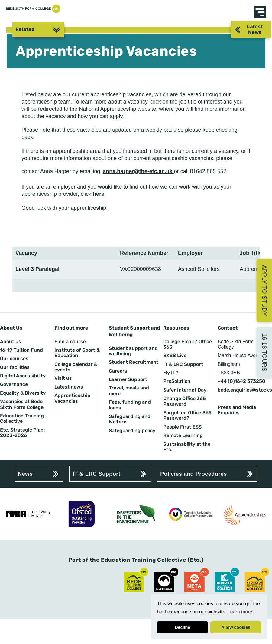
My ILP (171, 373)
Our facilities (15, 367)
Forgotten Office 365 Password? (187, 416)
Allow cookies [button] (236, 627)
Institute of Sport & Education (77, 353)
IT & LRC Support (183, 364)
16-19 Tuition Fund (21, 350)
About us (11, 342)
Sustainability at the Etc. (187, 447)
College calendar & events (76, 367)
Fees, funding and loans (130, 405)
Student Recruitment (134, 362)
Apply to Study (264, 290)
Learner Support (128, 379)
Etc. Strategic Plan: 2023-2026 (22, 433)
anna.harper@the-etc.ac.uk (138, 171)
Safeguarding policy (132, 431)
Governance (14, 384)
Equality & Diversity (23, 393)
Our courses (14, 359)
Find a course (70, 342)
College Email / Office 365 (188, 344)
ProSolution (177, 381)
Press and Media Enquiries (237, 410)
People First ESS (182, 427)
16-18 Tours (264, 352)
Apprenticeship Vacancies (72, 398)
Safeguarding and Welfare (130, 419)
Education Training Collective (22, 419)
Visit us (63, 378)
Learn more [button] (240, 612)
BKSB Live (175, 356)
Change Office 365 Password (185, 401)
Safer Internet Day (185, 390)
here (99, 194)
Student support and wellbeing (133, 351)
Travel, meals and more (129, 391)
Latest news (69, 387)
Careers (118, 371)
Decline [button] (182, 627)
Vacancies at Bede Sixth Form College (22, 404)
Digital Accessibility (23, 376)
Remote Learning (183, 435)
